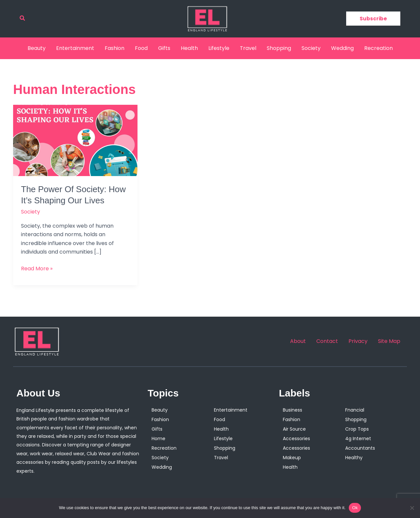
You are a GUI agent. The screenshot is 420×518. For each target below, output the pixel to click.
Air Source (294, 429)
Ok (355, 508)
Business (293, 410)
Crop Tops (357, 429)
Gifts (164, 48)
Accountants (360, 448)
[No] (412, 508)
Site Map (389, 341)
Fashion (115, 48)
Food (141, 48)
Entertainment (75, 48)
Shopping (279, 48)
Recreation (378, 48)
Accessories (296, 439)
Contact (327, 341)
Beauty (37, 48)
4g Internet (358, 439)
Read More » (37, 268)
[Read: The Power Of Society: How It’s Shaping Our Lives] (75, 140)
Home (158, 439)
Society (311, 48)
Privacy (358, 341)
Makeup (292, 458)
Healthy (354, 458)
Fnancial (355, 410)
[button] (23, 19)
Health (189, 48)
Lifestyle (219, 48)
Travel (248, 48)
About (298, 341)
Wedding (342, 48)
